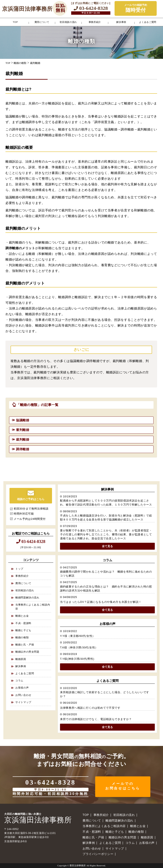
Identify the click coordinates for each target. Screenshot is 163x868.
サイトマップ (23, 702)
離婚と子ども (23, 630)
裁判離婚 (23, 439)
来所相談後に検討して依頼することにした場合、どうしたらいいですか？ (105, 694)
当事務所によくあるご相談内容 (33, 607)
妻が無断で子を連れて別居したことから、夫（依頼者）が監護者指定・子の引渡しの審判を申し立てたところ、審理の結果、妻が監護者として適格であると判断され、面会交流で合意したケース (106, 535)
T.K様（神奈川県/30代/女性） (79, 648)
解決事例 (121, 22)
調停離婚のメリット (20, 248)
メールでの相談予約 (136, 8)
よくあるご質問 (148, 22)
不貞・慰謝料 (23, 623)
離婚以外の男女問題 (27, 652)
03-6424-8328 (91, 8)
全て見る (107, 546)
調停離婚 (23, 449)
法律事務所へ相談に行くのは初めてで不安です (90, 708)
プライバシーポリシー (98, 854)
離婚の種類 (22, 637)
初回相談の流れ (68, 22)
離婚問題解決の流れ (27, 598)
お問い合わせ (23, 695)
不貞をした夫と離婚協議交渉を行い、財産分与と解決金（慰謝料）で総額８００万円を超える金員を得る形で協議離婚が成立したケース (106, 518)
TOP (15, 22)
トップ (19, 569)
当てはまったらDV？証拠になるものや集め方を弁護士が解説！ (101, 602)
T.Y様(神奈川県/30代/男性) (77, 659)
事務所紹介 (95, 22)
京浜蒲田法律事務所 (27, 9)
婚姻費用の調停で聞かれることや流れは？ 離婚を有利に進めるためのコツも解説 (106, 574)
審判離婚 (23, 430)
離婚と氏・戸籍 (25, 645)
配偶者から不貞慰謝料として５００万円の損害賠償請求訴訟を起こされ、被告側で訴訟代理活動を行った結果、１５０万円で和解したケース (106, 503)
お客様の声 (22, 688)
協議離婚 (23, 420)
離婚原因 (21, 659)
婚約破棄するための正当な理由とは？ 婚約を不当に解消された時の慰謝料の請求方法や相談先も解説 (106, 589)
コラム (19, 681)
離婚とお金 (22, 616)
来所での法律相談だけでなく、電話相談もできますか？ (96, 719)
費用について (42, 22)
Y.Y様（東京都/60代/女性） (78, 636)
